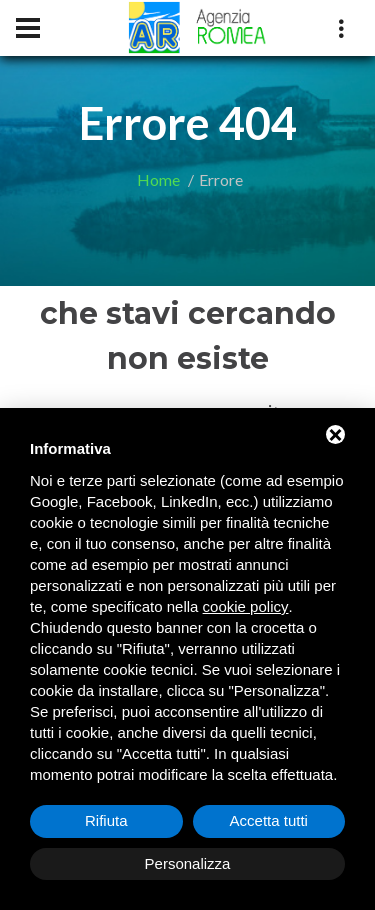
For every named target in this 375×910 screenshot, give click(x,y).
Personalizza (188, 863)
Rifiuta (106, 820)
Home (158, 179)
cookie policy (246, 606)
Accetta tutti (269, 820)
